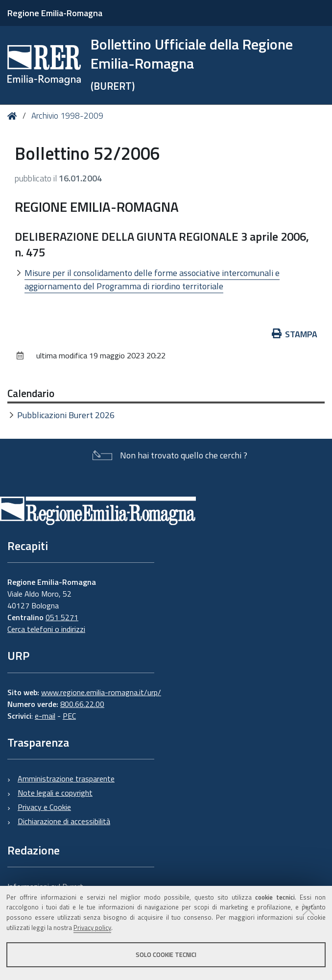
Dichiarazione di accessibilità (64, 821)
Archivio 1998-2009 (67, 116)
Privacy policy (92, 928)
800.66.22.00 (82, 704)
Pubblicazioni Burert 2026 (66, 415)
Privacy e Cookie (44, 807)
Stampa (295, 334)
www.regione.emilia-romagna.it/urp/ (101, 692)
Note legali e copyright (55, 793)
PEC (69, 716)
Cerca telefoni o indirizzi (46, 629)
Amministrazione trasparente (66, 779)
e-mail (45, 716)
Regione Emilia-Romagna (55, 13)
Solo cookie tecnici (166, 955)
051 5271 (62, 617)
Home (14, 116)
